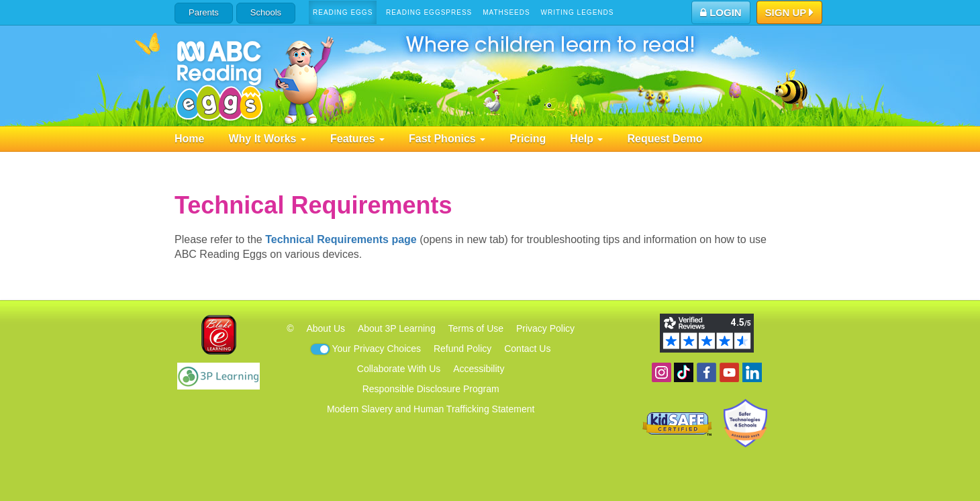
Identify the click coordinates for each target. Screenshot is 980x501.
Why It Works (267, 139)
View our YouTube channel (729, 372)
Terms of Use (476, 328)
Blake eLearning (219, 335)
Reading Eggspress (429, 12)
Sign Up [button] (790, 13)
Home (189, 139)
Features (357, 139)
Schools (266, 12)
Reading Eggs (343, 12)
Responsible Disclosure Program (431, 389)
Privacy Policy (545, 328)
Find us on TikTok (684, 372)
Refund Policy (462, 349)
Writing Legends (578, 12)
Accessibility (479, 369)
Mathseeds (506, 12)
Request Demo (665, 139)
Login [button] (721, 12)
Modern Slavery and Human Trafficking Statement (431, 409)
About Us (326, 328)
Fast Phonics (447, 139)
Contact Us (527, 349)
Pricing (528, 139)
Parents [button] (204, 12)
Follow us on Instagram (661, 372)
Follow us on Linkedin (752, 372)
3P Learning (218, 376)
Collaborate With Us (399, 369)
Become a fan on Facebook (706, 372)
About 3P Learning (397, 328)
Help (586, 139)
